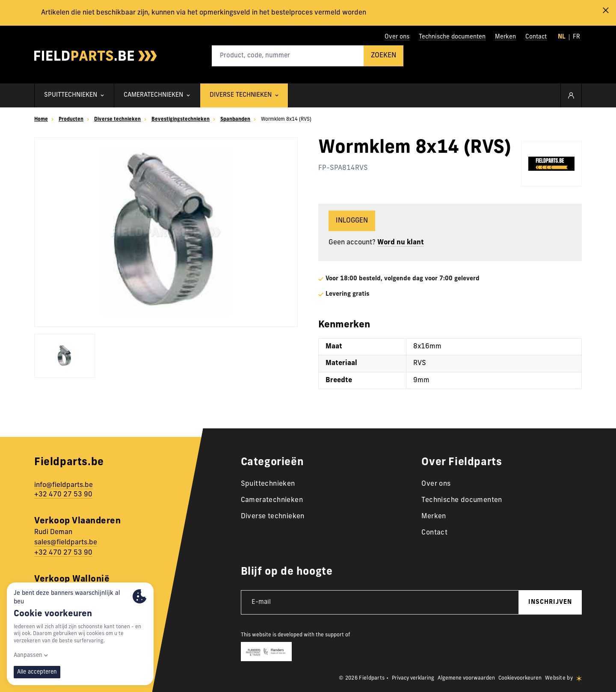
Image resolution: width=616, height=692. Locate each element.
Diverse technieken (117, 119)
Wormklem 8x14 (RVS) (284, 119)
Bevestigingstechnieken (179, 119)
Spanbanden (233, 119)
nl (562, 37)
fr (576, 37)
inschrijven (550, 602)
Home (41, 119)
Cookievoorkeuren (520, 678)
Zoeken (384, 56)
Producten (71, 119)
